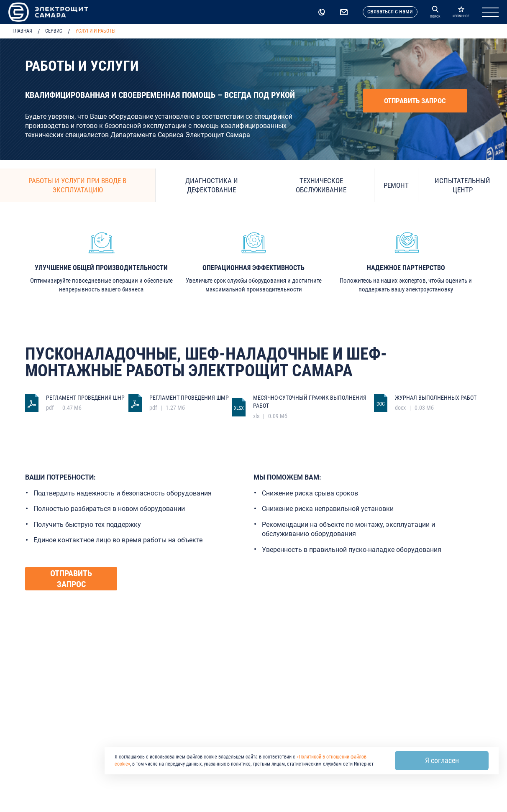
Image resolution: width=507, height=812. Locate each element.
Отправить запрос (415, 101)
